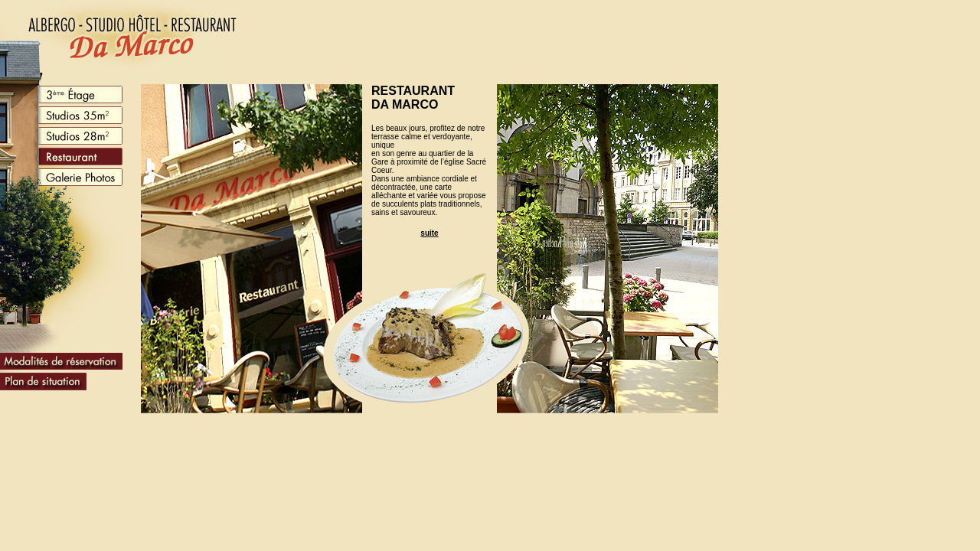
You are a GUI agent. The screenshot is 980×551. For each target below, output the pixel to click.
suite (429, 233)
